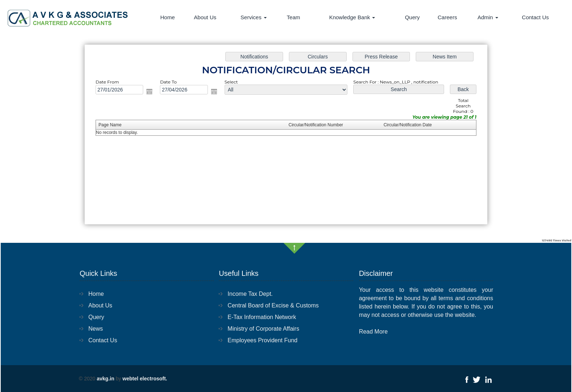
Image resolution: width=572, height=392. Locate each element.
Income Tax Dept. (250, 294)
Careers (447, 17)
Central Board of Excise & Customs (273, 305)
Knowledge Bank (352, 17)
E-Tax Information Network (262, 317)
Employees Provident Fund (262, 340)
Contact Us (535, 17)
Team (293, 17)
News (94, 329)
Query (412, 17)
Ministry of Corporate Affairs (263, 329)
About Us (205, 17)
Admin (488, 17)
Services (254, 17)
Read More (373, 332)
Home (168, 17)
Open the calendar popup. (153, 93)
